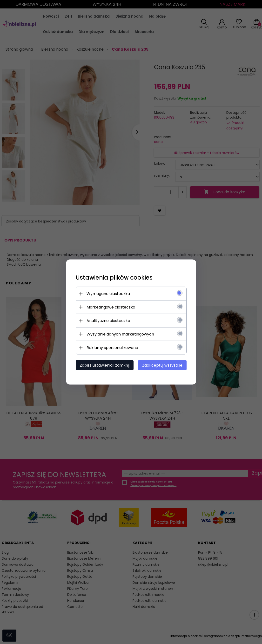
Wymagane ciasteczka (108, 294)
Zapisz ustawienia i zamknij (105, 365)
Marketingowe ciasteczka (111, 307)
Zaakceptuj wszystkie (162, 365)
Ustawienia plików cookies (114, 278)
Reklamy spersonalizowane (112, 348)
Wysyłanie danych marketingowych (120, 334)
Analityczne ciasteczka (108, 321)
